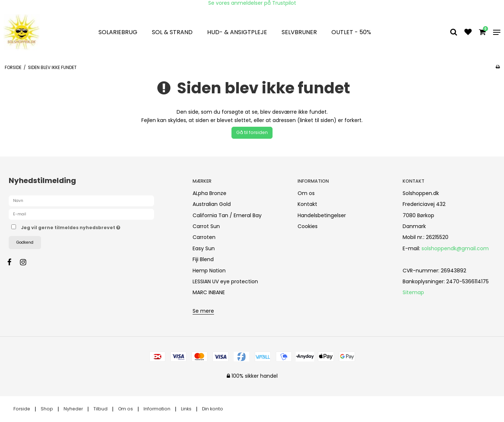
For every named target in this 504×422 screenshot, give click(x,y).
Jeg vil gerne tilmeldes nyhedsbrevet (96, 227)
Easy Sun (204, 248)
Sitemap (413, 292)
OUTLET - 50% (351, 32)
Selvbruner (299, 32)
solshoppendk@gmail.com (455, 248)
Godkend (25, 242)
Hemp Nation (209, 271)
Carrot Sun (206, 226)
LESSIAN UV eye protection (225, 281)
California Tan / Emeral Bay (227, 215)
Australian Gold (212, 204)
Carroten (204, 237)
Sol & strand (172, 32)
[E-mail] (81, 214)
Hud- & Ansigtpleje (237, 32)
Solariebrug (118, 32)
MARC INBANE (209, 292)
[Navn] (81, 200)
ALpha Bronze (209, 193)
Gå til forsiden (252, 132)
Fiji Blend (203, 259)
